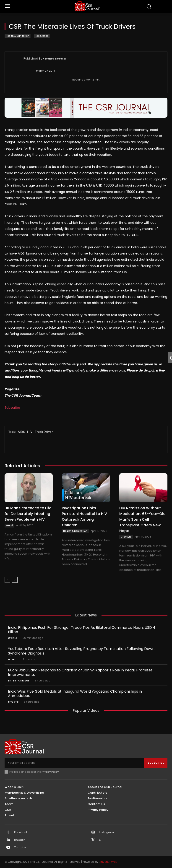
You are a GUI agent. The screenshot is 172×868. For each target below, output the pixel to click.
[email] (74, 763)
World (9, 525)
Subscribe (12, 408)
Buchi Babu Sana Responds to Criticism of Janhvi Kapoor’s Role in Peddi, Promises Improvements (80, 672)
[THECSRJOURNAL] (87, 6)
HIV (30, 432)
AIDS (21, 432)
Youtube (20, 847)
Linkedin (20, 840)
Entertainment (19, 681)
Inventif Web (109, 862)
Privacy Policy (50, 772)
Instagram (106, 832)
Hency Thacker (56, 59)
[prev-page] (7, 580)
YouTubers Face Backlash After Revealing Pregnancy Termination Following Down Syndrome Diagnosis (81, 651)
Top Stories (42, 36)
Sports (13, 702)
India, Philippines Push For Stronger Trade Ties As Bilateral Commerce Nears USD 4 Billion (82, 630)
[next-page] (15, 580)
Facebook (21, 832)
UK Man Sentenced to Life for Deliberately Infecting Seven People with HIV (28, 514)
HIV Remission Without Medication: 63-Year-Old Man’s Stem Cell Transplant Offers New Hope (142, 519)
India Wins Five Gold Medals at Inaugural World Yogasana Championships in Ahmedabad (75, 694)
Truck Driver (44, 432)
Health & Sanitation (18, 36)
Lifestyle (126, 537)
